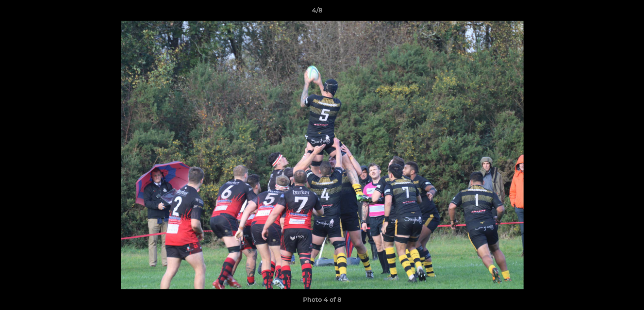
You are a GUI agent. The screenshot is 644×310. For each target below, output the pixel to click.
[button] (608, 12)
